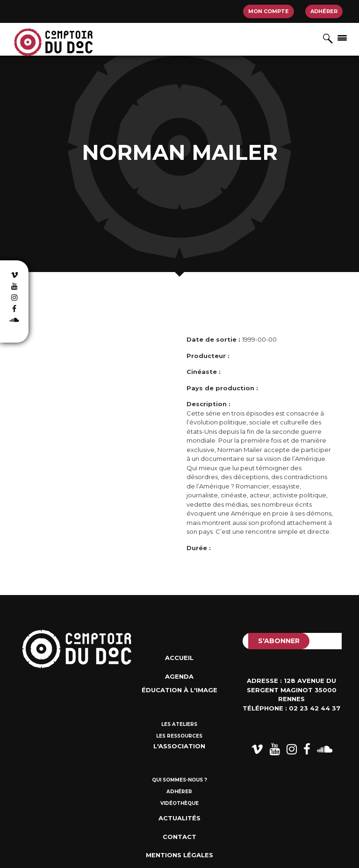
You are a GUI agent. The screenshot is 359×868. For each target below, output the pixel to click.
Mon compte (269, 11)
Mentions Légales (179, 855)
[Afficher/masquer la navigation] (342, 37)
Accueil (179, 658)
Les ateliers (179, 724)
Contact (179, 837)
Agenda (179, 676)
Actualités (179, 818)
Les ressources (179, 736)
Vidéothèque (179, 803)
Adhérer (324, 11)
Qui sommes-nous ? (179, 780)
